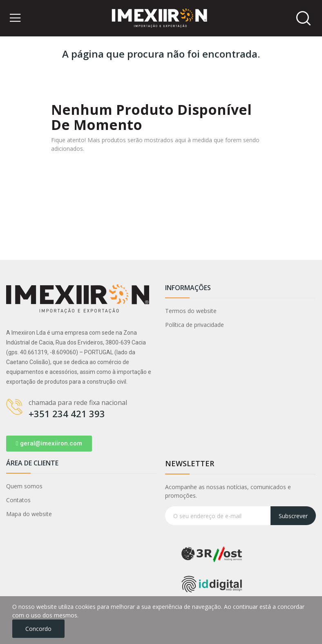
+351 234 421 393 (67, 414)
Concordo (38, 629)
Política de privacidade (195, 325)
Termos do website (191, 311)
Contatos (18, 500)
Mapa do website (29, 514)
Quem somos (24, 486)
